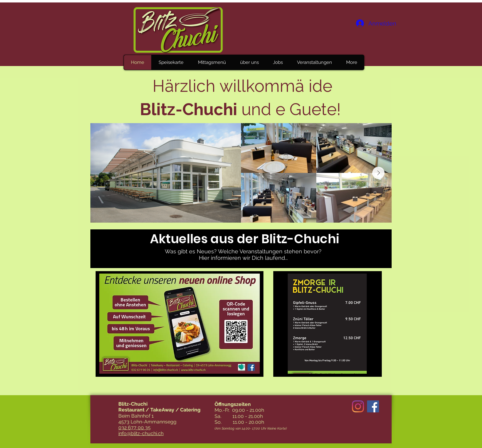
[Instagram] (358, 406)
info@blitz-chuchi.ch (141, 433)
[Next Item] (378, 173)
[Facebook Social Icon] (373, 406)
